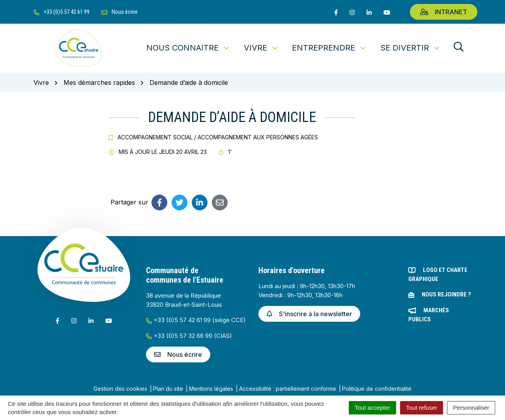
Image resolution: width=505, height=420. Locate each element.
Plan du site (168, 389)
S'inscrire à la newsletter (309, 314)
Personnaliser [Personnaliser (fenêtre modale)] (471, 408)
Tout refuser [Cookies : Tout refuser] (422, 408)
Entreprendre (329, 48)
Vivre (261, 48)
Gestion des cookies (120, 389)
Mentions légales (211, 389)
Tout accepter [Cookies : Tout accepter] (372, 408)
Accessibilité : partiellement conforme (288, 389)
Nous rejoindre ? (446, 294)
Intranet (444, 12)
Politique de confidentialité (377, 389)
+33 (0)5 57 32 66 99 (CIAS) (189, 336)
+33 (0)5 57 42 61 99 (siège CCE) (196, 320)
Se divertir (411, 48)
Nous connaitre (188, 48)
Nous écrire (178, 354)
